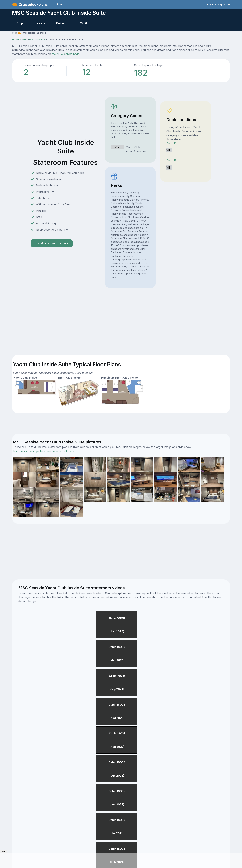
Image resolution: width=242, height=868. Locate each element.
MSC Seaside (37, 39)
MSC (24, 39)
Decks (38, 23)
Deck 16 (172, 143)
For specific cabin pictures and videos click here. (44, 451)
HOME (16, 39)
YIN (117, 147)
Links (59, 4)
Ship (20, 23)
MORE (84, 23)
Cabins (61, 23)
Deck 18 (172, 160)
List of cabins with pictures (52, 243)
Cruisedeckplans (33, 4)
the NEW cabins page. (66, 54)
